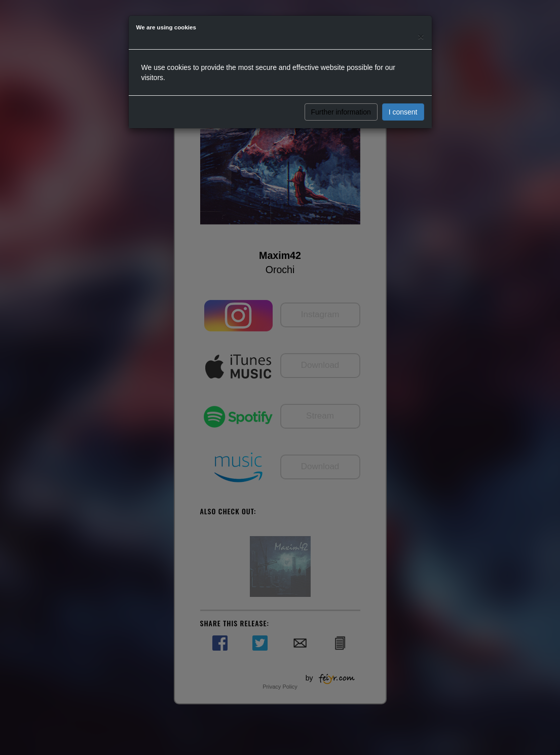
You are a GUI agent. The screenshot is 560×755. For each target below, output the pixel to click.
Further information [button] (341, 112)
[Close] (421, 36)
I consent (403, 112)
